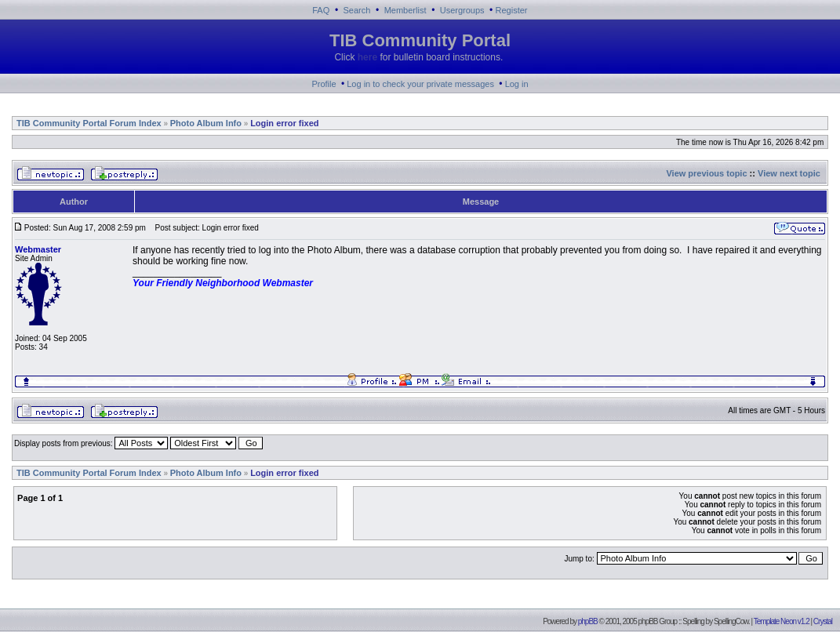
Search (357, 10)
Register (512, 10)
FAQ (321, 10)
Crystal (823, 621)
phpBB (588, 621)
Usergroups (462, 10)
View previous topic (706, 173)
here (367, 57)
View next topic (789, 173)
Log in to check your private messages (420, 84)
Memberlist (405, 10)
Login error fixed (284, 123)
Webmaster (38, 249)
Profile (324, 84)
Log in (517, 84)
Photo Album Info (206, 123)
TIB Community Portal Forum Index (89, 123)
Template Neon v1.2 (782, 621)
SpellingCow (731, 621)
